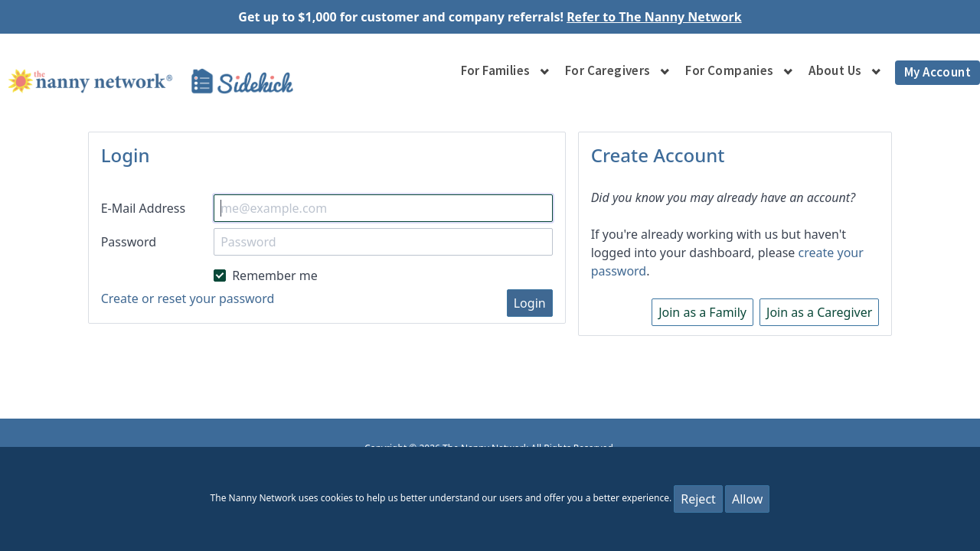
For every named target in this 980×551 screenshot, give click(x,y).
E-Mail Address (144, 208)
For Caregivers (608, 70)
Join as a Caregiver (819, 312)
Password (129, 242)
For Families (496, 70)
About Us (835, 70)
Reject (698, 499)
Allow (747, 499)
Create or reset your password (188, 298)
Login (530, 303)
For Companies (729, 70)
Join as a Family (702, 312)
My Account (938, 72)
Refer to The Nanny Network (654, 17)
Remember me (266, 275)
